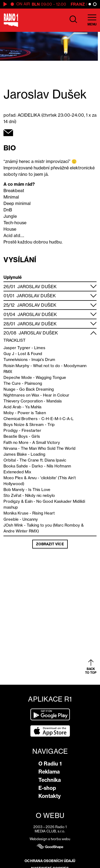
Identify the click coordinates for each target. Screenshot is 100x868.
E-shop (47, 788)
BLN (36, 4)
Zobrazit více (50, 544)
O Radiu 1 (50, 764)
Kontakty (50, 796)
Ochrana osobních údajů (50, 861)
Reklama (49, 772)
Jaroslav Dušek (37, 287)
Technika (50, 780)
